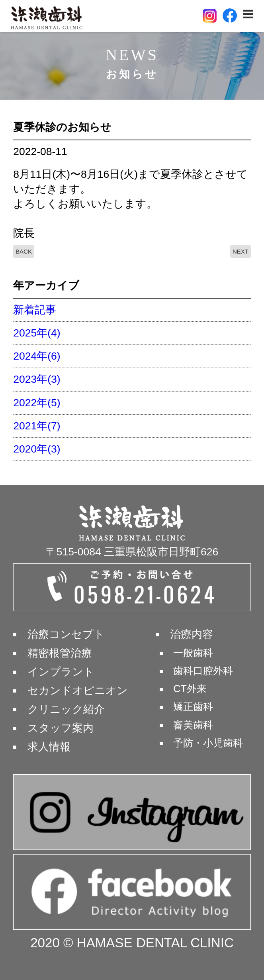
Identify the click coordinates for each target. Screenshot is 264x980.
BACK (24, 251)
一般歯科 (193, 653)
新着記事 (35, 310)
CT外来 (190, 689)
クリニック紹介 (66, 709)
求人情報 (49, 747)
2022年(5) (37, 403)
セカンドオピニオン (78, 691)
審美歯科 (193, 725)
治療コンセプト (66, 634)
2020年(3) (37, 449)
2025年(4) (37, 333)
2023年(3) (37, 379)
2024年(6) (37, 356)
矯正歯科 (193, 706)
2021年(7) (37, 426)
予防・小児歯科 (208, 743)
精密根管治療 (60, 653)
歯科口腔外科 (203, 671)
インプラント (61, 672)
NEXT (241, 251)
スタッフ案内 (61, 728)
